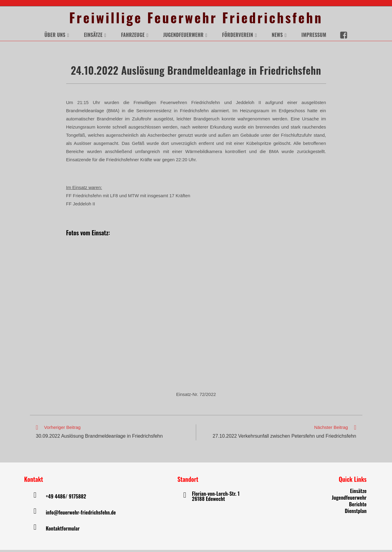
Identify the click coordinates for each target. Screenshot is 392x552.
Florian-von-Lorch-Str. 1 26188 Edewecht (216, 498)
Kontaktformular (63, 530)
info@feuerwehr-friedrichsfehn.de (81, 514)
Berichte (358, 506)
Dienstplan (356, 513)
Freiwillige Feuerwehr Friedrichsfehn (196, 19)
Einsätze (358, 493)
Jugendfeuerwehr (349, 500)
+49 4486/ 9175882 (66, 498)
